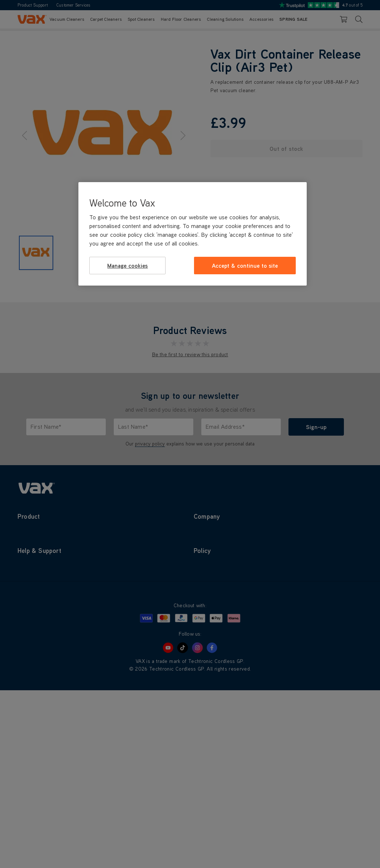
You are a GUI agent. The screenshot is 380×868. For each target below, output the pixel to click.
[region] (192, 234)
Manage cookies (127, 266)
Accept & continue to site (245, 266)
